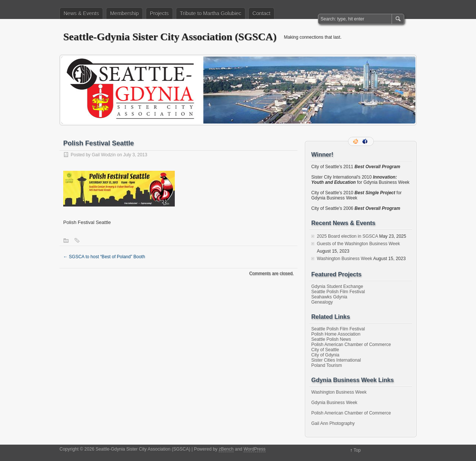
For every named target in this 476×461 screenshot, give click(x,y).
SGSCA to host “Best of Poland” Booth (104, 257)
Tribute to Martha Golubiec (211, 13)
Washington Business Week (345, 259)
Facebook (366, 141)
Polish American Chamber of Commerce (351, 345)
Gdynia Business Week (334, 403)
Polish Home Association (336, 334)
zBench (226, 449)
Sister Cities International (336, 360)
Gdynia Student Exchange (337, 286)
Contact (261, 13)
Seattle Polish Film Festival (338, 292)
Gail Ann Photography (333, 423)
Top (357, 450)
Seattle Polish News (331, 339)
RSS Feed (356, 141)
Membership (124, 13)
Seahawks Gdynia (329, 297)
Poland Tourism (327, 365)
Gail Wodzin (104, 155)
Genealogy (322, 302)
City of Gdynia (325, 355)
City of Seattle (325, 350)
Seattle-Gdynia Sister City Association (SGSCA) (170, 37)
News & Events (81, 13)
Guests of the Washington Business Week (358, 244)
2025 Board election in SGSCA (347, 236)
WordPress (255, 449)
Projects (159, 13)
